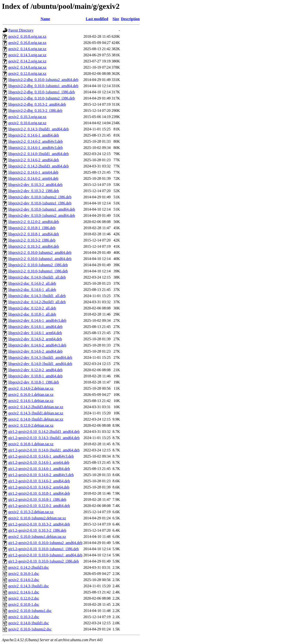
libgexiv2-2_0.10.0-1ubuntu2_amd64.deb (40, 253)
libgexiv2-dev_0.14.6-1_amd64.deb (35, 327)
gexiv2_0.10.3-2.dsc (24, 617)
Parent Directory (21, 30)
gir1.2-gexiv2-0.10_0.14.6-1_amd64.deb (39, 469)
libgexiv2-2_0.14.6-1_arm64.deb (33, 172)
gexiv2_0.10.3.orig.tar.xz (27, 117)
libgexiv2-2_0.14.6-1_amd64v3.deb (36, 148)
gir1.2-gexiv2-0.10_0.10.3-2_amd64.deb (39, 524)
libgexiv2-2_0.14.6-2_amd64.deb (34, 160)
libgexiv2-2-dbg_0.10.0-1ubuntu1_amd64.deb (43, 86)
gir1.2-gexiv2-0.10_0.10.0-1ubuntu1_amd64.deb (45, 555)
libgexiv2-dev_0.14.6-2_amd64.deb (35, 351)
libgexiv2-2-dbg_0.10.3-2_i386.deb (35, 111)
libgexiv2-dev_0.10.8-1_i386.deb (34, 382)
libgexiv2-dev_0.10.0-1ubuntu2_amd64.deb (42, 215)
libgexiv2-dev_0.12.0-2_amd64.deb (35, 370)
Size (116, 19)
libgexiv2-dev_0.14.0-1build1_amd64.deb (40, 364)
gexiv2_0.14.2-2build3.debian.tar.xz (36, 407)
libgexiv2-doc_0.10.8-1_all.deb (32, 314)
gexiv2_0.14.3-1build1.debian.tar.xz (36, 413)
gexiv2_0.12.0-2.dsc (24, 598)
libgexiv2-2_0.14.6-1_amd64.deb (34, 135)
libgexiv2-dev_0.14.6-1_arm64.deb (35, 333)
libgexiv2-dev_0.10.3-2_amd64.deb (35, 185)
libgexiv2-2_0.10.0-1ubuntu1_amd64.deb (40, 259)
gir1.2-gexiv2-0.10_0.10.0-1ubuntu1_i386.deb (44, 549)
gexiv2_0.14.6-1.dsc (24, 592)
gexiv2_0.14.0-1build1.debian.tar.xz (36, 419)
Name (45, 19)
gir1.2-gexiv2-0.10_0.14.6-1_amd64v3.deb (41, 456)
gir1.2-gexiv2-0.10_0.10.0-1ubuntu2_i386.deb (44, 561)
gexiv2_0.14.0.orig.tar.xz (27, 67)
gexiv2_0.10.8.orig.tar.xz (27, 36)
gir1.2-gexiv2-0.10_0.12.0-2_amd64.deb (39, 506)
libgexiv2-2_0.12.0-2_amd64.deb (34, 222)
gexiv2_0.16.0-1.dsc (24, 574)
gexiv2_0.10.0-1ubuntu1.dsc (30, 611)
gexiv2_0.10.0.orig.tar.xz (27, 123)
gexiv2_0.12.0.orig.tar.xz (27, 73)
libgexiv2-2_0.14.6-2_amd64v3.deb (36, 141)
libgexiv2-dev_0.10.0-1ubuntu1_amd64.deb (42, 209)
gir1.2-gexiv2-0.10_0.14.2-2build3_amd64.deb (44, 432)
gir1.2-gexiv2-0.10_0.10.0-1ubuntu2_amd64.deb (45, 543)
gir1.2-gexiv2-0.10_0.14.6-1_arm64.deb (39, 462)
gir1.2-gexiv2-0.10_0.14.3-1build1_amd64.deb (44, 438)
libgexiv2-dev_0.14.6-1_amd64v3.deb (37, 320)
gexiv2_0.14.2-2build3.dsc (29, 567)
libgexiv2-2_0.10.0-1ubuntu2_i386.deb (38, 265)
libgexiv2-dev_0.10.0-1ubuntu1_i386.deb (40, 203)
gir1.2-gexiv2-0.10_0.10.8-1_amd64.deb (39, 493)
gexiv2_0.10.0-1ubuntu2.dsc (30, 629)
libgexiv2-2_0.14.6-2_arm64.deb (33, 178)
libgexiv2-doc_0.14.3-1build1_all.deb (37, 296)
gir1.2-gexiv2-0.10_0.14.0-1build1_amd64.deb (44, 450)
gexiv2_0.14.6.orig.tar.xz (27, 49)
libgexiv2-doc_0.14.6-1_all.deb (32, 290)
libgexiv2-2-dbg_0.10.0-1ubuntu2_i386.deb (41, 98)
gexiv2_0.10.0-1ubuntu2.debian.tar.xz (37, 518)
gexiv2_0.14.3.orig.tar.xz (27, 55)
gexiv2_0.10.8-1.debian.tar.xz (31, 444)
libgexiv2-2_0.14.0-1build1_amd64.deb (39, 154)
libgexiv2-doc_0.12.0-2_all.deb (32, 308)
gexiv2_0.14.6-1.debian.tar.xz (31, 401)
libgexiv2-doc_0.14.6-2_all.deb (32, 283)
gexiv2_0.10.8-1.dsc (24, 604)
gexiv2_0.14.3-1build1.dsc (29, 586)
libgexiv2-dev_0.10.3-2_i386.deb (34, 191)
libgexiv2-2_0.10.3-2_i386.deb (32, 240)
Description (130, 19)
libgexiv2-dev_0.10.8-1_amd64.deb (35, 376)
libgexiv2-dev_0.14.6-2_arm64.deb (35, 339)
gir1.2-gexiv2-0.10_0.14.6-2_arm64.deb (39, 487)
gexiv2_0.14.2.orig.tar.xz (27, 61)
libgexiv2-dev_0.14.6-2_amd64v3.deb (37, 345)
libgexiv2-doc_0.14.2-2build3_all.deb (37, 302)
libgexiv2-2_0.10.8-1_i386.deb (32, 228)
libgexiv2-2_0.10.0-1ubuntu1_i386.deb (38, 271)
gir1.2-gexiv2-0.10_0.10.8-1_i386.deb (37, 500)
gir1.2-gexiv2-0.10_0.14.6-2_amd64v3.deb (41, 475)
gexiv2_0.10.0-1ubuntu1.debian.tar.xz (37, 537)
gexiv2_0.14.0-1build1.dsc (29, 623)
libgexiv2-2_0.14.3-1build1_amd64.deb (39, 129)
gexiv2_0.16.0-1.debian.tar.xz (31, 395)
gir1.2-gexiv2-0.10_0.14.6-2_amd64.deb (39, 481)
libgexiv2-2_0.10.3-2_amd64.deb (34, 246)
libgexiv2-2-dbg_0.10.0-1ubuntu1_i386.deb (41, 92)
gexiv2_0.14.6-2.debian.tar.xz (31, 388)
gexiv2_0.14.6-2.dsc (24, 580)
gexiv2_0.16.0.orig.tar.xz (27, 43)
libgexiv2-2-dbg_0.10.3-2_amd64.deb (37, 104)
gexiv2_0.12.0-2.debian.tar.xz (31, 425)
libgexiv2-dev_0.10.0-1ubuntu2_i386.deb (40, 197)
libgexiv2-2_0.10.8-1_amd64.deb (34, 234)
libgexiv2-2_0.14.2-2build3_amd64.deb (39, 166)
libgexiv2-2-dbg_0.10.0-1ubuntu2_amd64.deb (43, 80)
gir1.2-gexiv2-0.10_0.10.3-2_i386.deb (37, 530)
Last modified (97, 19)
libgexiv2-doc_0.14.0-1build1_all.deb (37, 277)
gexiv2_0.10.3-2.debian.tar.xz (31, 512)
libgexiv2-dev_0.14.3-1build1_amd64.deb (40, 358)
